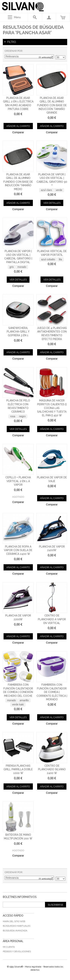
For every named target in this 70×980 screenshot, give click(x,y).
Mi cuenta (9, 947)
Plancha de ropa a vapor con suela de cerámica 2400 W (18, 550)
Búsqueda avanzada (15, 931)
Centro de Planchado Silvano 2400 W (52, 769)
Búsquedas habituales (17, 926)
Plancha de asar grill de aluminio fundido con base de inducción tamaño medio (18, 182)
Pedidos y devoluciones (17, 951)
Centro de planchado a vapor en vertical (52, 619)
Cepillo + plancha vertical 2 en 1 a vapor (18, 481)
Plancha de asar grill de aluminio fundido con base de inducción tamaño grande (52, 105)
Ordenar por (14, 51)
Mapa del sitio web (14, 921)
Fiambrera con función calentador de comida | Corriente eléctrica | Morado (52, 692)
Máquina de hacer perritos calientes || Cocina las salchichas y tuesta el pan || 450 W (52, 408)
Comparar (18, 132)
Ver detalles (52, 203)
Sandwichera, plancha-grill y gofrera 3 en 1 (18, 332)
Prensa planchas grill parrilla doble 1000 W (18, 769)
